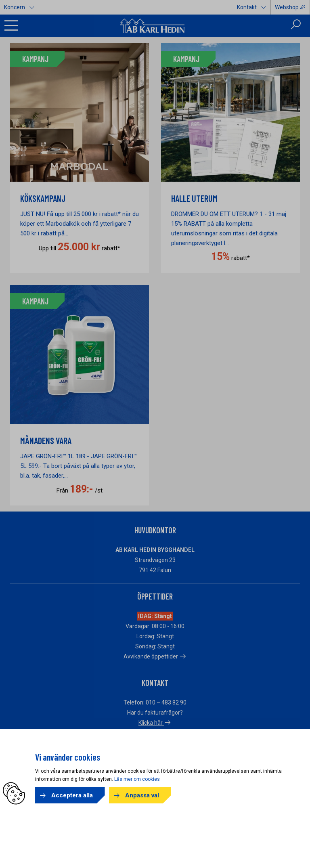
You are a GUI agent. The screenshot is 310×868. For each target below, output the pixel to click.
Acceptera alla (72, 795)
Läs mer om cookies (137, 779)
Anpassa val (142, 795)
